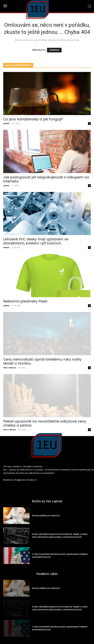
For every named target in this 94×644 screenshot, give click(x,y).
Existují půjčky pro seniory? (46, 516)
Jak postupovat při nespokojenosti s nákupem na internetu (46, 179)
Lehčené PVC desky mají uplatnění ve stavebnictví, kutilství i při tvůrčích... (36, 241)
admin (6, 123)
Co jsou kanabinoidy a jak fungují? (33, 119)
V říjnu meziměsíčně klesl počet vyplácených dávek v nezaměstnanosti (60, 556)
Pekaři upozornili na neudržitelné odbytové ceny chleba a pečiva (45, 423)
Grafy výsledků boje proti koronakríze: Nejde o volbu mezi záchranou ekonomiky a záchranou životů (60, 536)
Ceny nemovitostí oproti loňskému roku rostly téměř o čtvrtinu (42, 361)
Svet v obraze (10, 368)
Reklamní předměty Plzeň (25, 301)
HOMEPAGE (54, 50)
